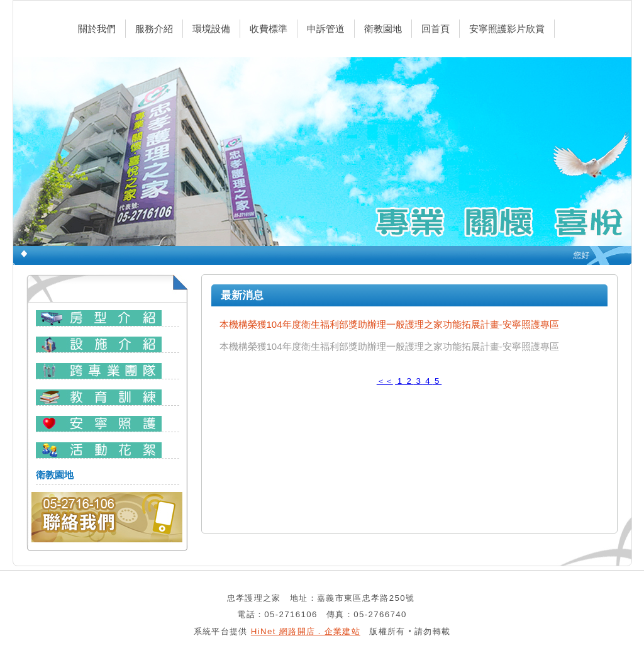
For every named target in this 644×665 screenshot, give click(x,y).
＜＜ (385, 381)
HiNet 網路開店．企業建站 (306, 631)
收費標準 (269, 29)
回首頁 (436, 29)
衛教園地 (383, 29)
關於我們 (97, 29)
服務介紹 (154, 29)
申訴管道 (326, 29)
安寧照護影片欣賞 (507, 29)
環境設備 (211, 29)
